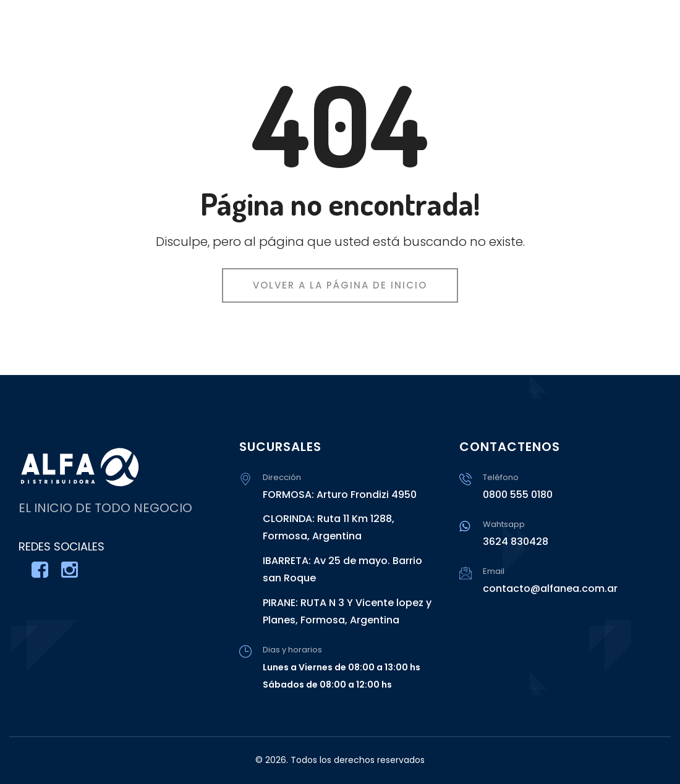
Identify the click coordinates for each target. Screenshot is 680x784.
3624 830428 (516, 542)
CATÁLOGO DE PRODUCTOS (516, 37)
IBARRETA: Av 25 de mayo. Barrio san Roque (342, 569)
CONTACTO (640, 37)
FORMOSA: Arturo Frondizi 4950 (340, 495)
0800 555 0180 (518, 495)
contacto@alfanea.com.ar (550, 588)
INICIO (407, 37)
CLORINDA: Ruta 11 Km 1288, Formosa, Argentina (329, 527)
